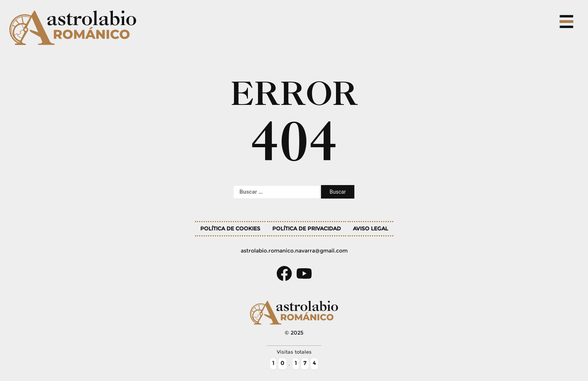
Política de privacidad (307, 229)
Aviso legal (370, 229)
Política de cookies (230, 229)
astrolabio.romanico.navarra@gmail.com (294, 251)
